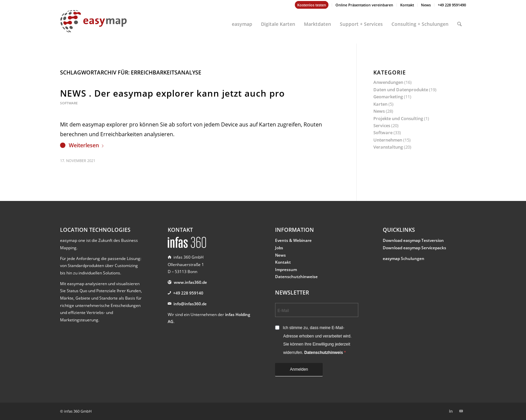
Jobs (279, 248)
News (426, 5)
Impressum (286, 270)
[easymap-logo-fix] (94, 27)
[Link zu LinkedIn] (451, 411)
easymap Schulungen (404, 258)
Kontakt (407, 5)
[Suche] (459, 21)
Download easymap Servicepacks (414, 248)
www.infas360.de (190, 282)
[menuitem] (312, 5)
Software (69, 103)
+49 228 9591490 (452, 5)
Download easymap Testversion (413, 240)
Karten (380, 104)
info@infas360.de (190, 304)
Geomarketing (388, 97)
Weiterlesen (87, 145)
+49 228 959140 (188, 293)
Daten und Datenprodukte (401, 90)
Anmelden (299, 369)
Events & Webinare (293, 240)
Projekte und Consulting (398, 118)
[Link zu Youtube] (461, 411)
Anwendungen (388, 82)
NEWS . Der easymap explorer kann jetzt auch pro (172, 93)
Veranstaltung (388, 147)
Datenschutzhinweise (296, 277)
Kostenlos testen (312, 5)
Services (382, 125)
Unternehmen (388, 140)
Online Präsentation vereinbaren (364, 5)
